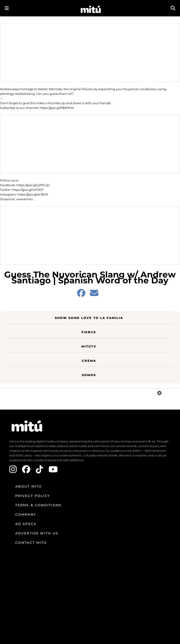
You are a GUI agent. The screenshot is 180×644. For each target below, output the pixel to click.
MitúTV (89, 346)
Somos (89, 375)
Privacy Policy (33, 496)
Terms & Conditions (38, 505)
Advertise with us (37, 533)
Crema (89, 361)
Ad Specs (26, 524)
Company (26, 514)
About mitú (28, 486)
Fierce (89, 332)
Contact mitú (31, 543)
